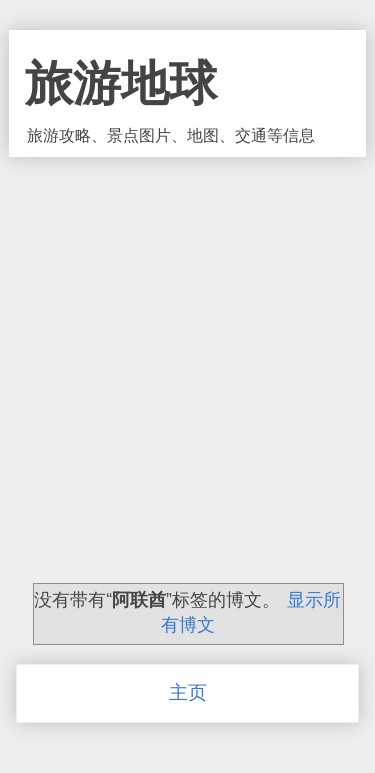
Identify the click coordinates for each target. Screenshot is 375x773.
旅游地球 (121, 83)
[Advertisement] (187, 350)
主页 (188, 692)
